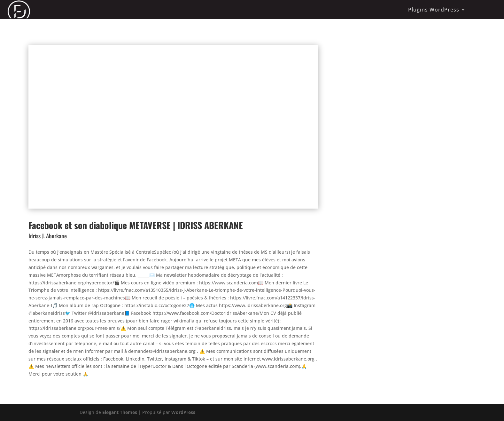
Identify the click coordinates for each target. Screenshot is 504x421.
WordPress (183, 412)
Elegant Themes (120, 412)
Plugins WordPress (434, 10)
